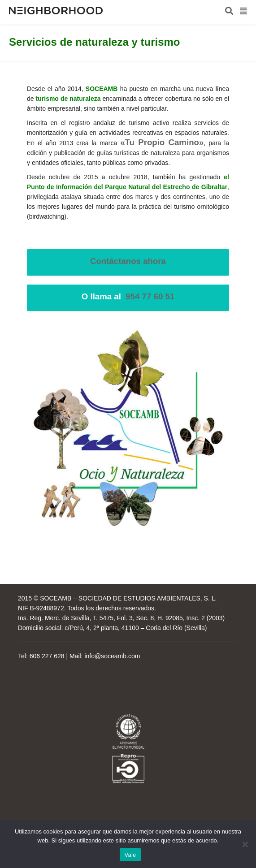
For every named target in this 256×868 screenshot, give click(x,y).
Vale (130, 855)
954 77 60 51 (150, 296)
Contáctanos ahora (128, 261)
